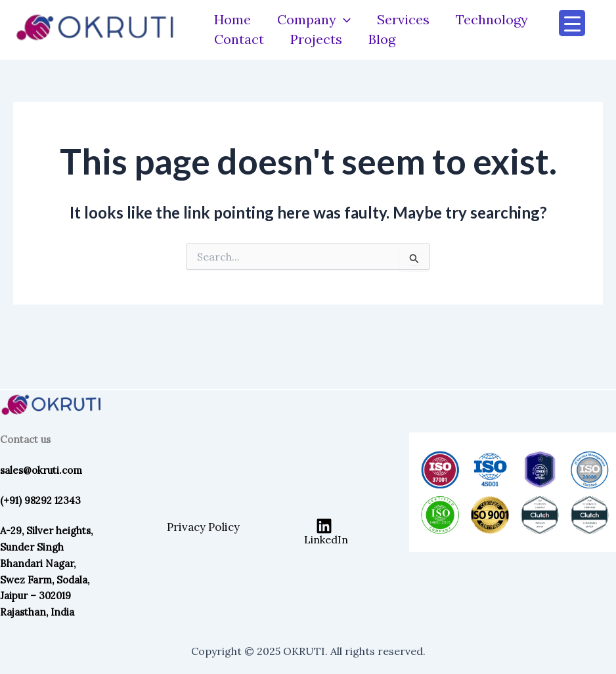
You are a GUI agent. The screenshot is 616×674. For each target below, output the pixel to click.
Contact (239, 39)
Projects (316, 39)
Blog (382, 39)
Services (403, 19)
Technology (492, 19)
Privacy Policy (203, 527)
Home (232, 19)
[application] (343, 20)
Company (314, 20)
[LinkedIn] (324, 531)
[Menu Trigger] (572, 23)
